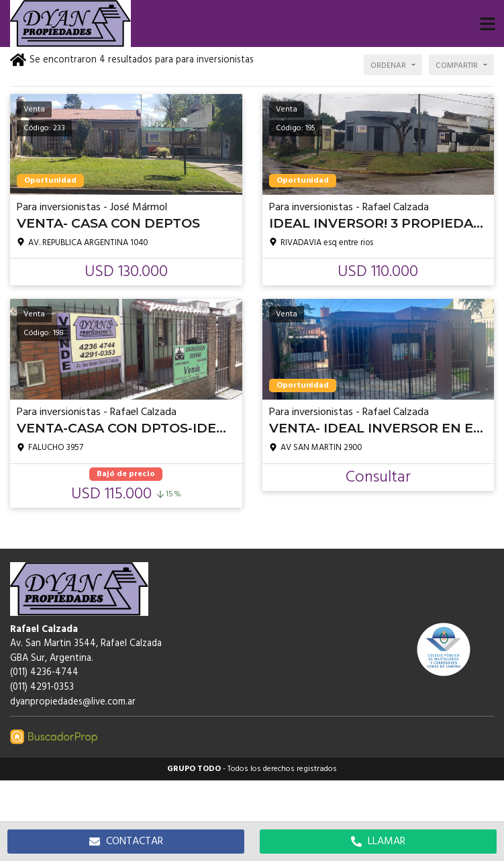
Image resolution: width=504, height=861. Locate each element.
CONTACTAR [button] (126, 842)
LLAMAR (378, 842)
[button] (487, 24)
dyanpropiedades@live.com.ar (73, 702)
